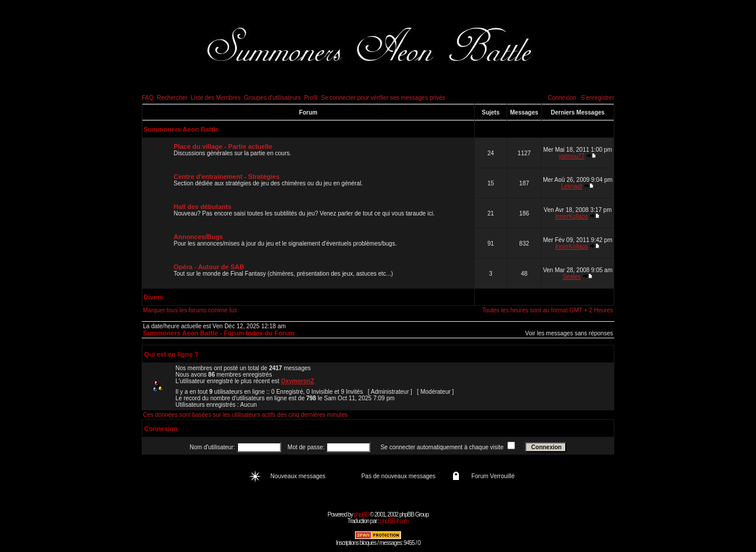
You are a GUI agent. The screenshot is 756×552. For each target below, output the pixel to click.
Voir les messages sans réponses (569, 333)
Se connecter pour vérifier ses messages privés (383, 98)
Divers (154, 297)
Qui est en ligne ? (171, 354)
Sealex (571, 277)
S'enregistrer (598, 98)
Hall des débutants (203, 207)
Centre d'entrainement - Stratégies (227, 177)
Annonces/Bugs (198, 237)
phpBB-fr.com (394, 521)
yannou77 (572, 156)
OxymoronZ (298, 381)
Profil (311, 98)
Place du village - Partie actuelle (223, 146)
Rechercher (172, 98)
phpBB (361, 515)
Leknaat (572, 186)
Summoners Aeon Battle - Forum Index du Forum (219, 333)
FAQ (148, 98)
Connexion (562, 98)
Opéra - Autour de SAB (209, 267)
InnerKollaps (572, 216)
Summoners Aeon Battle (181, 129)
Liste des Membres (216, 98)
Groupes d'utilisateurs (272, 98)
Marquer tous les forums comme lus (190, 310)
